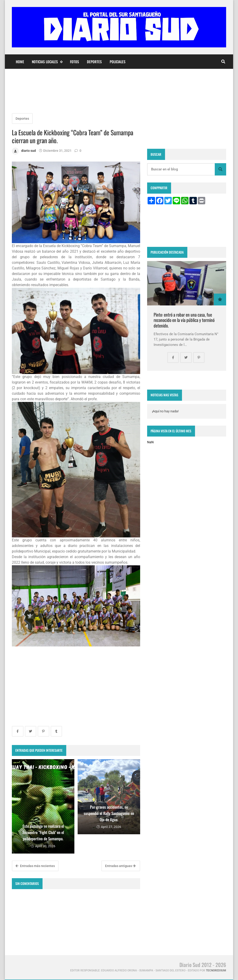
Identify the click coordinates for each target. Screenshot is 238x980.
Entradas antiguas (120, 866)
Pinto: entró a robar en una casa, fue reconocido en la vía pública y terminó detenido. (184, 320)
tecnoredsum (216, 970)
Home (20, 62)
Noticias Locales (47, 62)
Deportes (94, 62)
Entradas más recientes (35, 866)
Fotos (74, 62)
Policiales (118, 62)
